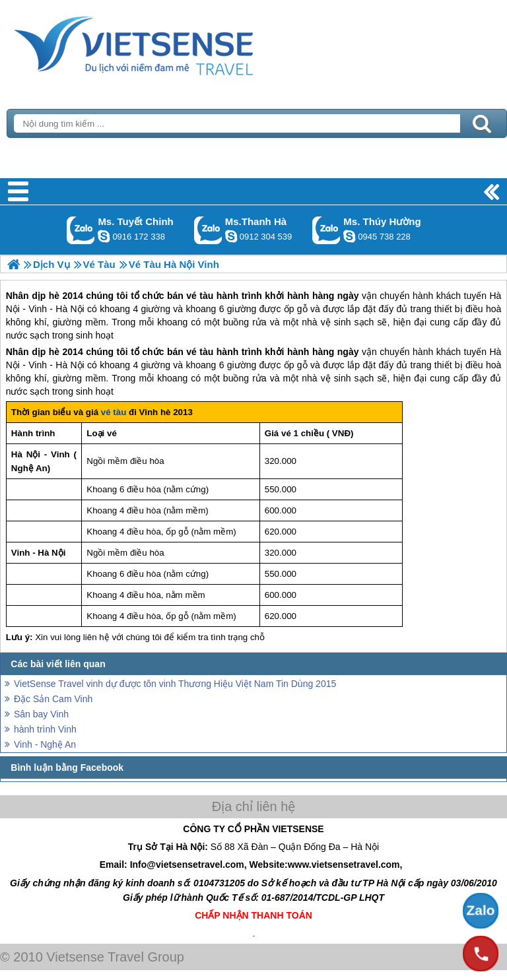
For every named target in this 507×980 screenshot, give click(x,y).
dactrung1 (349, 236)
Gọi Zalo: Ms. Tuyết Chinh (81, 230)
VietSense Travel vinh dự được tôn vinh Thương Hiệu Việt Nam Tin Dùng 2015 (175, 684)
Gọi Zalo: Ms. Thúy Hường (326, 230)
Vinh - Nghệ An (45, 744)
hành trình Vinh (45, 729)
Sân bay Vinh (41, 714)
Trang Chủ (166, 43)
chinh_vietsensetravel (104, 236)
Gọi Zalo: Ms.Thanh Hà (208, 230)
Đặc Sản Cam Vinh (53, 699)
